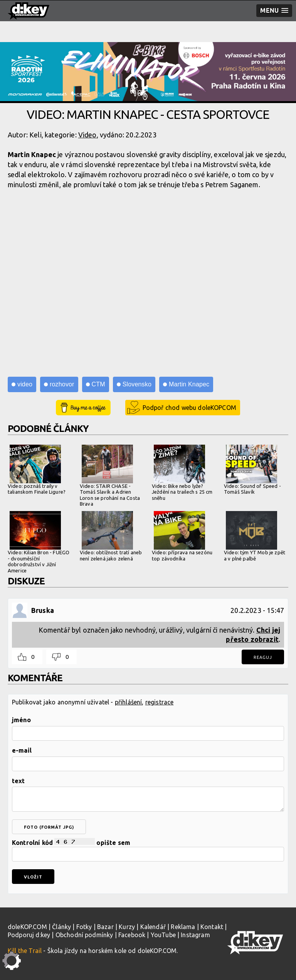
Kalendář (153, 927)
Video (87, 135)
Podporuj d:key (29, 935)
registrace (160, 702)
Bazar (105, 927)
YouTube (163, 935)
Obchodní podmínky (84, 935)
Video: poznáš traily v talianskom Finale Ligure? (37, 470)
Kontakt (212, 927)
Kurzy (127, 927)
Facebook (132, 935)
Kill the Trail (25, 951)
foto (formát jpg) (49, 827)
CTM (98, 384)
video (25, 384)
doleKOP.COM (27, 927)
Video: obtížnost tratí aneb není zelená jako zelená (111, 536)
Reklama (183, 927)
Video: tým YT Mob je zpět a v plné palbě (255, 536)
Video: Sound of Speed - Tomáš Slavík (252, 470)
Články (61, 927)
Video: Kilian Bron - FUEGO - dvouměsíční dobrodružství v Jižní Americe (39, 542)
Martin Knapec (189, 384)
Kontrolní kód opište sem (148, 850)
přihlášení (129, 702)
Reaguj (263, 657)
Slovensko (137, 384)
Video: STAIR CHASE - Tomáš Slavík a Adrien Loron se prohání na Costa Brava (110, 476)
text (18, 781)
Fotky (84, 927)
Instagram (195, 935)
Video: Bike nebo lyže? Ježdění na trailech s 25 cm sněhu (182, 473)
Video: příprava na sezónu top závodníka (182, 536)
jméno (21, 720)
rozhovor (62, 384)
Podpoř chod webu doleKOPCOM (189, 408)
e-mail (22, 750)
